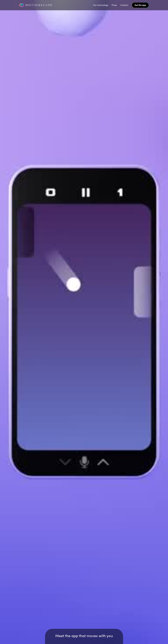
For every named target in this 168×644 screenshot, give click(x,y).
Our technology (101, 5)
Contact (124, 5)
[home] (41, 5)
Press (114, 5)
